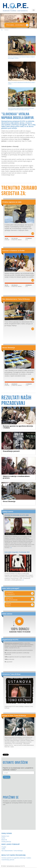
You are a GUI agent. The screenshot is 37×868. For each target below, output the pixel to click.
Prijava (6, 773)
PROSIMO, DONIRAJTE (15, 25)
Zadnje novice (8, 508)
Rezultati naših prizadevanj (14, 851)
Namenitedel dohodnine (12, 595)
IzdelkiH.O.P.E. (8, 601)
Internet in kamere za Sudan (13, 251)
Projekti (4, 843)
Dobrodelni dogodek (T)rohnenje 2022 (17, 548)
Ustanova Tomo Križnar (11, 670)
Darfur (3, 834)
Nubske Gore (5, 832)
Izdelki (3, 845)
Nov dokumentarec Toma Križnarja (16, 300)
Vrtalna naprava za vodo (12, 202)
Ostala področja (6, 838)
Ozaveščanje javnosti (11, 451)
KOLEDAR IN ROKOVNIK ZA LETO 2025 (17, 511)
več (11, 544)
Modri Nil (4, 836)
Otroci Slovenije (9, 348)
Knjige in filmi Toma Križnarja (14, 712)
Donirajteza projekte (10, 589)
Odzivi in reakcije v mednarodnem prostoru (16, 476)
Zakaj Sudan (7, 829)
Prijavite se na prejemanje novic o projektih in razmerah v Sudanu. (18, 765)
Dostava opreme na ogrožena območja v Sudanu (18, 428)
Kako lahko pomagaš (11, 840)
